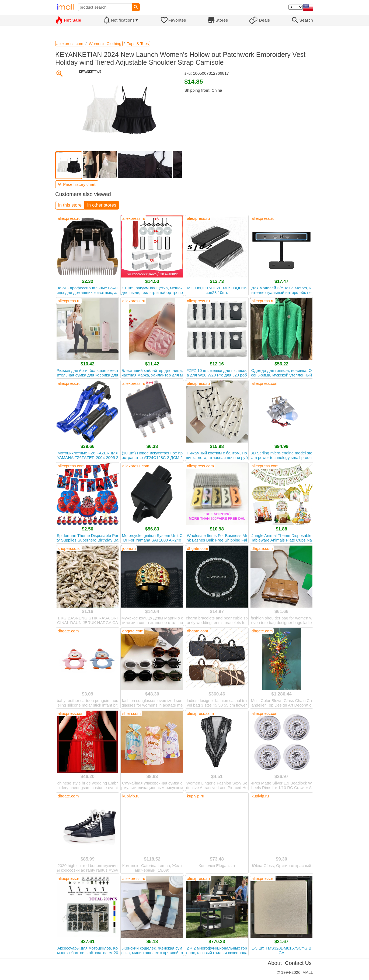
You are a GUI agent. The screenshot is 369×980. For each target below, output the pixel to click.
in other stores (102, 205)
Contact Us (298, 963)
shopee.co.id (69, 548)
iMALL (307, 972)
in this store (70, 205)
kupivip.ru (131, 796)
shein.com (131, 713)
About (275, 963)
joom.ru (129, 548)
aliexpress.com (265, 383)
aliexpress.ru (69, 218)
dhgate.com (197, 548)
